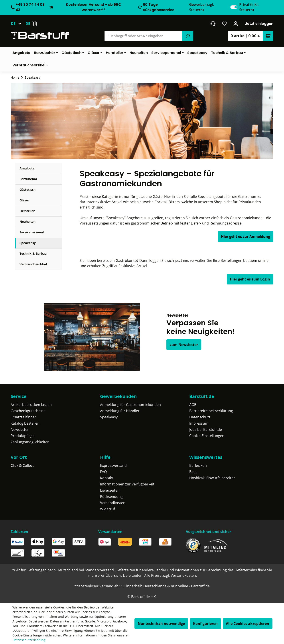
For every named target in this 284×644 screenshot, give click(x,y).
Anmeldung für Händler (120, 411)
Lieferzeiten (110, 490)
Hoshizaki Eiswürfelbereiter (212, 478)
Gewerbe (202, 7)
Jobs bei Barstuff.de (206, 429)
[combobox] (143, 36)
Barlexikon (198, 465)
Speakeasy (28, 243)
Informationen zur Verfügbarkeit (127, 484)
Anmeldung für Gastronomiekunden (130, 405)
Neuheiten (28, 222)
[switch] (234, 7)
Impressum (199, 423)
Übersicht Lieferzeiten (124, 575)
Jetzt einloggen (259, 24)
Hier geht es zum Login (250, 279)
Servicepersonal (32, 232)
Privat (249, 7)
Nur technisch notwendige (161, 624)
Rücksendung (111, 497)
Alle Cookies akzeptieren (248, 624)
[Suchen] (187, 36)
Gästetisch (28, 190)
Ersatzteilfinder (23, 417)
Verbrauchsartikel (33, 264)
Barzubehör (28, 179)
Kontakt (107, 478)
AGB (193, 405)
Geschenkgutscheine (28, 411)
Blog (193, 472)
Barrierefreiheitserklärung (211, 411)
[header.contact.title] (213, 24)
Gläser (24, 200)
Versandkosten (113, 503)
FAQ (103, 472)
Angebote (27, 168)
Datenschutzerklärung (29, 640)
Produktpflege (23, 436)
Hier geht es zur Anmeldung (246, 237)
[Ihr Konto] (236, 24)
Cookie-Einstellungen (207, 436)
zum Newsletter (184, 345)
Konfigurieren (205, 624)
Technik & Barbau (33, 253)
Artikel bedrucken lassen (31, 405)
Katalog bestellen (25, 423)
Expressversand (113, 465)
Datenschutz (200, 417)
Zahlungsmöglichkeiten (30, 442)
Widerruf (107, 509)
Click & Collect (22, 465)
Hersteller (27, 211)
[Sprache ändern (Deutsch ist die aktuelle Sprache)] (18, 24)
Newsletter (20, 429)
